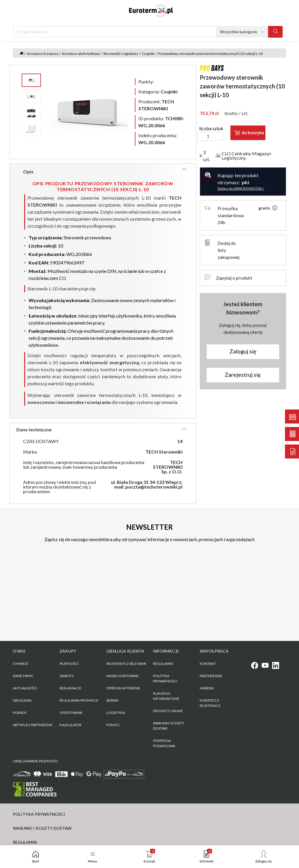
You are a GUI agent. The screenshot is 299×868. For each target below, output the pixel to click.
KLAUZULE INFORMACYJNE (166, 696)
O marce (21, 664)
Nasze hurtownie (122, 676)
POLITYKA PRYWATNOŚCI (165, 678)
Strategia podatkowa (164, 743)
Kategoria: (158, 91)
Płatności (69, 664)
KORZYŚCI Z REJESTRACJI (210, 703)
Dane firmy (23, 676)
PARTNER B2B (211, 676)
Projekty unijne (168, 711)
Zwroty (67, 676)
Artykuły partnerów (33, 725)
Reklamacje (71, 688)
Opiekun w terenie (123, 688)
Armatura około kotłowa (81, 54)
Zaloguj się (243, 351)
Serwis (112, 700)
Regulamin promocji (79, 700)
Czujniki (148, 54)
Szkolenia (22, 700)
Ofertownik (71, 713)
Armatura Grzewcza (43, 54)
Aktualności (25, 688)
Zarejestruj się (243, 375)
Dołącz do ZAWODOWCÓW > (241, 188)
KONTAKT (208, 664)
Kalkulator (71, 725)
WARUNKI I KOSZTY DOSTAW (169, 726)
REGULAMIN (163, 664)
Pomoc (113, 725)
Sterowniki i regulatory (121, 54)
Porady (20, 713)
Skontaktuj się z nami (126, 664)
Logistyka (116, 713)
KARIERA (207, 688)
